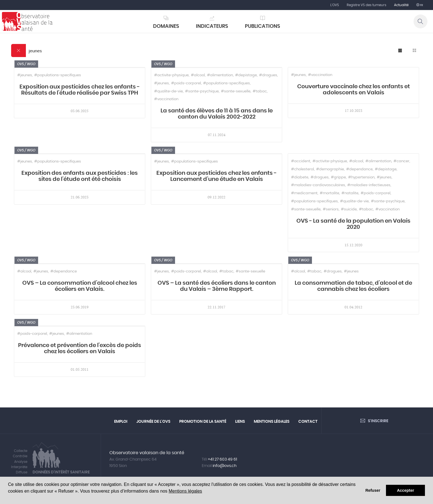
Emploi (121, 422)
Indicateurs (212, 26)
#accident (301, 161)
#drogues (268, 75)
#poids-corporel (186, 83)
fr (421, 5)
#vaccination (166, 99)
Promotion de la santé (203, 422)
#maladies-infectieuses (369, 185)
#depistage (246, 75)
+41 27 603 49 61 (222, 459)
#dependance (359, 169)
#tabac (260, 91)
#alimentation (220, 75)
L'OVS (335, 5)
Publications (263, 26)
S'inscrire (378, 421)
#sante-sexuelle (236, 91)
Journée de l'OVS (153, 422)
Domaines (166, 26)
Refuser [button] (373, 490)
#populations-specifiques (58, 75)
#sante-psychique (202, 91)
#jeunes (25, 75)
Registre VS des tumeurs (366, 5)
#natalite (350, 193)
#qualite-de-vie (168, 91)
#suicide (349, 209)
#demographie (330, 169)
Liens (240, 422)
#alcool (198, 75)
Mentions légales (185, 491)
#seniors (331, 209)
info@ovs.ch (225, 466)
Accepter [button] (405, 490)
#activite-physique (171, 75)
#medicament (304, 193)
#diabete (300, 177)
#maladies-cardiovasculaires (318, 185)
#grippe (338, 177)
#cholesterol (302, 169)
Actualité (401, 5)
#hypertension (361, 177)
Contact (308, 422)
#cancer (401, 161)
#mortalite (329, 193)
